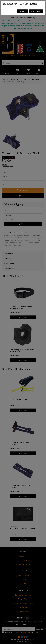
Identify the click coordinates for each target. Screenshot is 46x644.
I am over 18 (23, 11)
